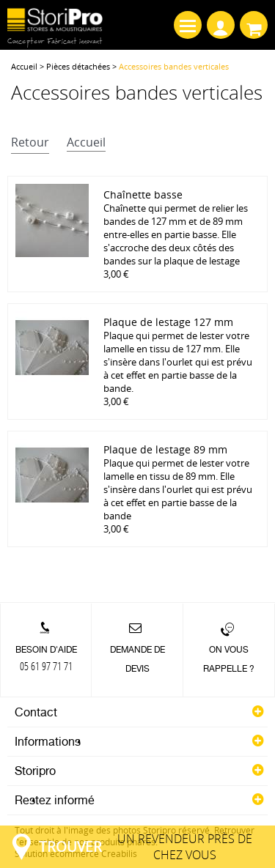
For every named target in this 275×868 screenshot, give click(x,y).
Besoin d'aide (46, 658)
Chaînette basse (143, 194)
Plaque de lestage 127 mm (168, 322)
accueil (86, 142)
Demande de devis (137, 659)
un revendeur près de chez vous (146, 847)
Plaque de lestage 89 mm (165, 449)
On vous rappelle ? (229, 659)
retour (30, 142)
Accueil (24, 66)
